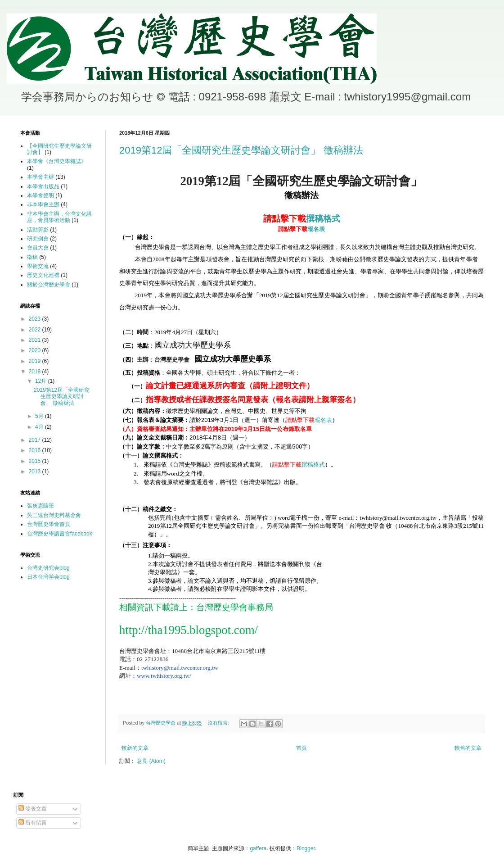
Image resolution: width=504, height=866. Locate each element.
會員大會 (38, 248)
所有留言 (33, 823)
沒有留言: (219, 723)
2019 (36, 361)
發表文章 (33, 809)
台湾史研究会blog (48, 568)
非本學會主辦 (43, 204)
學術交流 (38, 266)
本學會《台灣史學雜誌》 (57, 161)
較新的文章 (135, 748)
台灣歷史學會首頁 (49, 524)
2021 (36, 340)
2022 (36, 330)
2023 (36, 319)
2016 (36, 450)
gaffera (258, 848)
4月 (40, 427)
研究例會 (38, 239)
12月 (42, 381)
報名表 (301, 229)
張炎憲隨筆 (40, 506)
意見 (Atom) (151, 761)
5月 (40, 416)
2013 (36, 472)
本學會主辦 (40, 177)
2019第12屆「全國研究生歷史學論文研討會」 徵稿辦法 (241, 150)
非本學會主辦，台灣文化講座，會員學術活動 (59, 217)
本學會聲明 (40, 195)
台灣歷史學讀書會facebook (60, 534)
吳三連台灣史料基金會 (54, 515)
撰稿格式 (302, 219)
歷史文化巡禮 (43, 275)
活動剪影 (38, 230)
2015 (36, 461)
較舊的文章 (468, 748)
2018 (36, 372)
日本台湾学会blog (48, 577)
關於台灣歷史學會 (49, 285)
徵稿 (32, 257)
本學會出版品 (43, 186)
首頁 (301, 748)
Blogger (306, 848)
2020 (36, 350)
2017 (36, 440)
